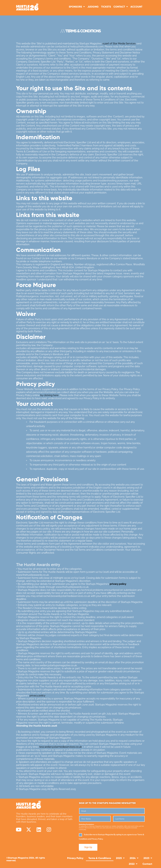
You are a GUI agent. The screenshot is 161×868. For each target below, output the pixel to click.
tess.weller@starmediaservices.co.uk (61, 747)
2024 (134, 858)
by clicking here (49, 395)
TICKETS (106, 7)
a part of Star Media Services (119, 43)
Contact (121, 7)
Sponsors (77, 7)
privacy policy (37, 696)
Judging (93, 7)
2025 (120, 858)
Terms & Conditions (100, 858)
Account (136, 7)
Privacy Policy (75, 858)
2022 (133, 864)
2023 (148, 858)
